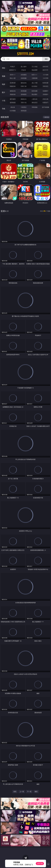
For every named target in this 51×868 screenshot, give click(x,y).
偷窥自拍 (13, 91)
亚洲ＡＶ (13, 75)
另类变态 (45, 86)
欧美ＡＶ (35, 75)
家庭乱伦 (24, 99)
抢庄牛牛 (45, 70)
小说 (4, 101)
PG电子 (13, 67)
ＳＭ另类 (45, 78)
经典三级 (24, 86)
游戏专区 (45, 67)
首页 (15, 792)
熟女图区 (35, 94)
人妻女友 (35, 99)
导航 (4, 109)
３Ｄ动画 (45, 75)
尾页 (36, 792)
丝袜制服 (24, 78)
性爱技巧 (45, 103)
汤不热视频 (45, 107)
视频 (4, 76)
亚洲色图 (24, 91)
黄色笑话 (35, 103)
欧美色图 (35, 91)
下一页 (29, 792)
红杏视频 (13, 111)
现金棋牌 (35, 70)
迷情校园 (13, 103)
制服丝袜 (13, 86)
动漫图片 (45, 91)
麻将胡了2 (13, 70)
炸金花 (24, 70)
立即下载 (40, 863)
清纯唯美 (24, 94)
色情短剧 (24, 111)
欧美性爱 (45, 83)
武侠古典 (45, 99)
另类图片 (45, 94)
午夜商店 (24, 107)
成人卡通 (35, 83)
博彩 (4, 68)
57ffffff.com (25, 54)
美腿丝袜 (13, 94)
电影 (4, 84)
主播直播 (35, 78)
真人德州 (24, 67)
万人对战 (35, 67)
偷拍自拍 (24, 83)
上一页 (22, 792)
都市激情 (13, 99)
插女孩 (13, 107)
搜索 (46, 59)
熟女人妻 (13, 78)
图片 (4, 92)
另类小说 (24, 103)
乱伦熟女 (35, 86)
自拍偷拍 (24, 75)
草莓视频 (35, 107)
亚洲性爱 (13, 83)
